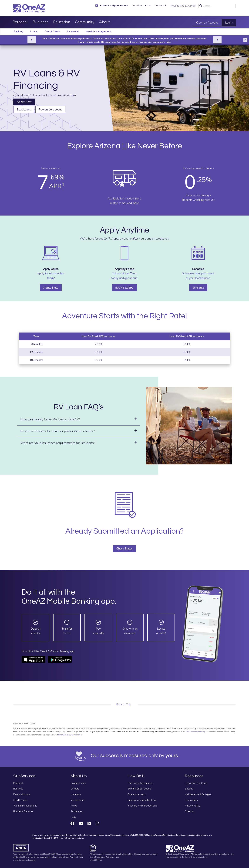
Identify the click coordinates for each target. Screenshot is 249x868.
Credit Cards (52, 31)
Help (73, 817)
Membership (77, 800)
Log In (229, 23)
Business (41, 22)
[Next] (217, 40)
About (104, 22)
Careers (75, 789)
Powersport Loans (50, 110)
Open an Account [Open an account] (207, 23)
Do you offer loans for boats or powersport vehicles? (57, 431)
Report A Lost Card (196, 783)
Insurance (73, 31)
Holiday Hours (78, 783)
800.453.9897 (124, 288)
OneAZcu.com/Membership (70, 735)
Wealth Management (98, 31)
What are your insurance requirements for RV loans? (58, 443)
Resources (76, 811)
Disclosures (191, 800)
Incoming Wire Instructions (142, 806)
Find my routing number (140, 783)
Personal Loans (22, 794)
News (74, 806)
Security (189, 789)
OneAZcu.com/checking (195, 732)
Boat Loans (24, 110)
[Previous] (32, 40)
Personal (20, 22)
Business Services (23, 811)
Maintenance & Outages (198, 794)
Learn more (114, 857)
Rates (148, 6)
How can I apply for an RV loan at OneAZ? (50, 419)
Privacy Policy (192, 806)
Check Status (124, 549)
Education (62, 22)
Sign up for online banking (142, 800)
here (168, 42)
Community (85, 22)
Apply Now (24, 102)
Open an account (137, 794)
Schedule (198, 288)
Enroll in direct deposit (140, 789)
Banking (19, 31)
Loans (34, 31)
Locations (137, 6)
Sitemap (189, 811)
